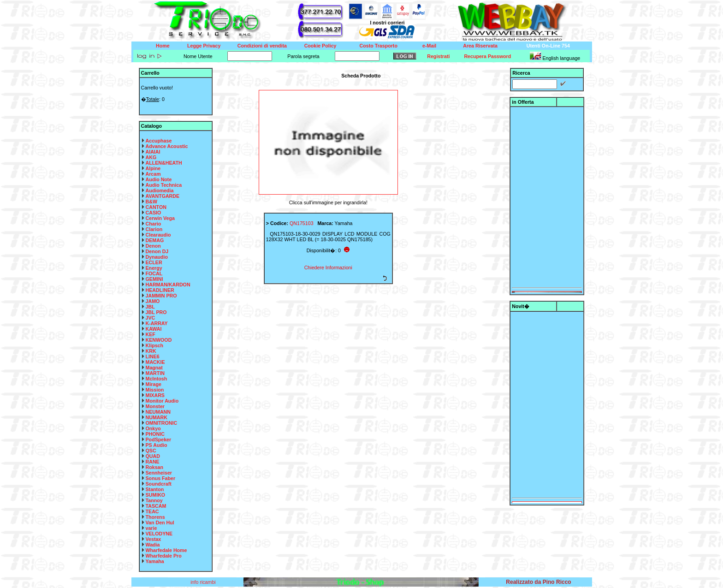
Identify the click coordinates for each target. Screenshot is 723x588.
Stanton (155, 489)
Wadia (153, 545)
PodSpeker (159, 440)
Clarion (154, 229)
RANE (153, 462)
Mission (155, 390)
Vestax (154, 539)
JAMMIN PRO (161, 296)
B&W (151, 202)
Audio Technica (164, 185)
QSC (151, 451)
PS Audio (157, 445)
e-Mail (429, 46)
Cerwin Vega (160, 218)
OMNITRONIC (162, 423)
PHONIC (155, 434)
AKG (151, 157)
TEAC (152, 511)
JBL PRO (156, 312)
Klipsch (155, 345)
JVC (151, 318)
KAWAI (154, 329)
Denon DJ (157, 251)
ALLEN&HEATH (164, 163)
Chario (154, 224)
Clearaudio (158, 235)
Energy (154, 268)
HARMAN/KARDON (168, 285)
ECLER (154, 262)
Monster (155, 406)
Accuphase (159, 141)
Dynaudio (157, 257)
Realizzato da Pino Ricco (538, 582)
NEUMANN (158, 412)
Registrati (438, 56)
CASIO (154, 213)
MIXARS (155, 395)
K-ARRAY (157, 323)
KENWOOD (159, 340)
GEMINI (154, 279)
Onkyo (153, 428)
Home (163, 46)
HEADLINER (160, 290)
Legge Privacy (204, 46)
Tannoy (154, 500)
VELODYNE (159, 534)
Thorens (155, 517)
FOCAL (154, 273)
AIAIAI (153, 152)
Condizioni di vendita (262, 46)
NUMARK (157, 417)
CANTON (156, 207)
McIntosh (157, 379)
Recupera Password (487, 56)
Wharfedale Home (166, 550)
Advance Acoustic (167, 146)
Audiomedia (160, 190)
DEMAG (155, 240)
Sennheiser (159, 473)
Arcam (153, 174)
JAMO (153, 301)
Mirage (154, 384)
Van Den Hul (160, 523)
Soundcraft (159, 484)
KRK (151, 351)
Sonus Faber (161, 478)
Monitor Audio (162, 401)
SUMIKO (156, 495)
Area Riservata (480, 46)
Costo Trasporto (379, 46)
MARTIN (155, 373)
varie (151, 528)
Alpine (153, 168)
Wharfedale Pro (164, 556)
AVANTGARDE (163, 196)
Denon (153, 246)
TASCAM (156, 506)
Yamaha (155, 561)
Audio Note (159, 179)
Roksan (155, 467)
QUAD (153, 456)
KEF (151, 334)
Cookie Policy (320, 46)
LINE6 (153, 356)
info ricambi (204, 582)
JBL (150, 307)
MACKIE (155, 362)
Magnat (154, 368)
